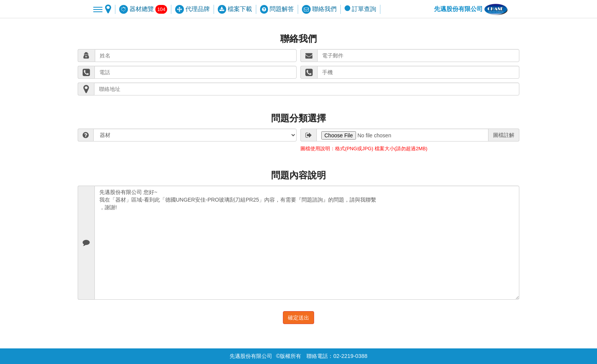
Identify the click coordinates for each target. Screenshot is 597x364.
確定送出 (298, 318)
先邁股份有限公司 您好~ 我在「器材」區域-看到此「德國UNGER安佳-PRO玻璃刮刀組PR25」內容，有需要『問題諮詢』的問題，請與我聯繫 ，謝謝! (307, 243)
